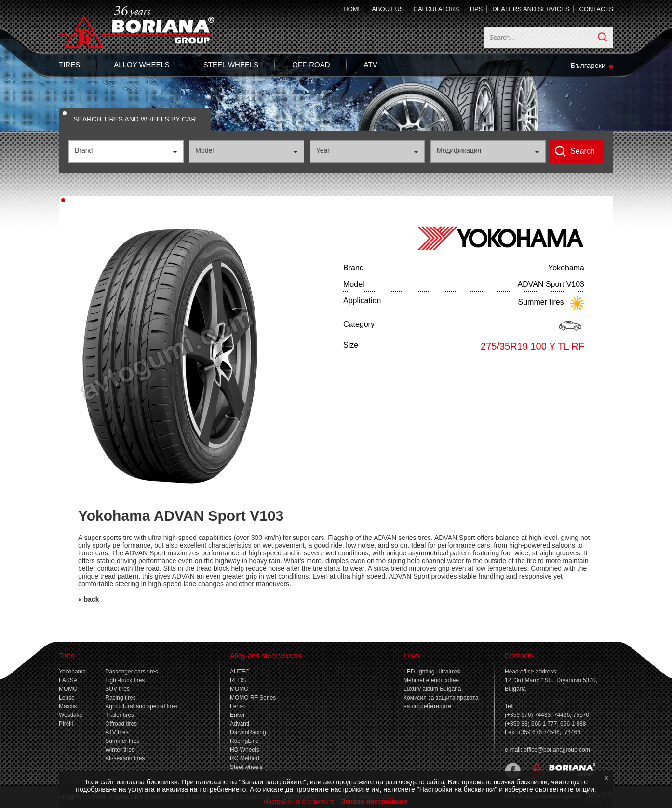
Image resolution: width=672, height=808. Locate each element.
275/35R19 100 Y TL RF (532, 346)
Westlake (71, 715)
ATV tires (117, 732)
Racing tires (120, 698)
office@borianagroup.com (557, 750)
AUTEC (240, 672)
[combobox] (126, 152)
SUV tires (117, 689)
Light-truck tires (125, 680)
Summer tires (122, 741)
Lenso (67, 698)
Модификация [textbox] (459, 150)
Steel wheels (231, 64)
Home (353, 9)
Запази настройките (374, 801)
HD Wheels (245, 750)
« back (89, 599)
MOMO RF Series (253, 698)
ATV (371, 64)
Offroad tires (121, 724)
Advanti (240, 724)
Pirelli (66, 724)
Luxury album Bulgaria (432, 689)
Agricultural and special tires (141, 706)
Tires (69, 64)
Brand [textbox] (84, 150)
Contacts (596, 9)
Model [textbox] (204, 150)
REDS (238, 680)
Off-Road (311, 64)
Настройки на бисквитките (299, 802)
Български (588, 65)
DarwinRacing (248, 732)
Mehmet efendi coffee (431, 680)
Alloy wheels (142, 64)
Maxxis (68, 706)
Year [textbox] (323, 150)
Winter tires (120, 750)
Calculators (437, 9)
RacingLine (244, 741)
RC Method (245, 758)
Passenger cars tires (131, 672)
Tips (476, 9)
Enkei (237, 715)
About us (388, 9)
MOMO (68, 689)
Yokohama (72, 672)
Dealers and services (531, 9)
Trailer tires (120, 715)
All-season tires (125, 758)
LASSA (68, 680)
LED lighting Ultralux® (432, 672)
